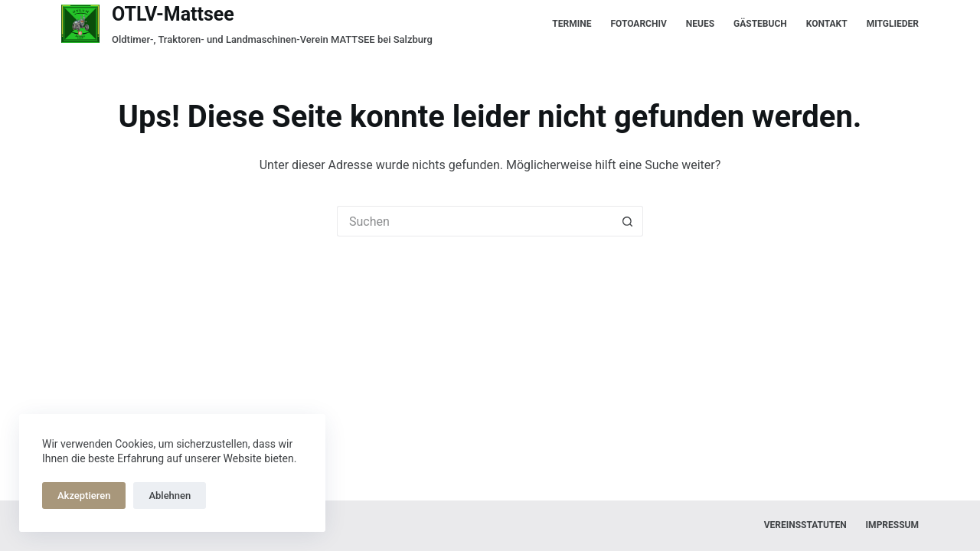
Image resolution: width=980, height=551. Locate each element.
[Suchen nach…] (475, 221)
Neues (700, 24)
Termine (572, 24)
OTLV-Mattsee (173, 14)
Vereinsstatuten (805, 525)
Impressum (892, 525)
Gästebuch (760, 24)
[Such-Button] (628, 221)
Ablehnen (170, 496)
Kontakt (827, 24)
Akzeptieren (84, 496)
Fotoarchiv (638, 24)
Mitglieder (893, 24)
